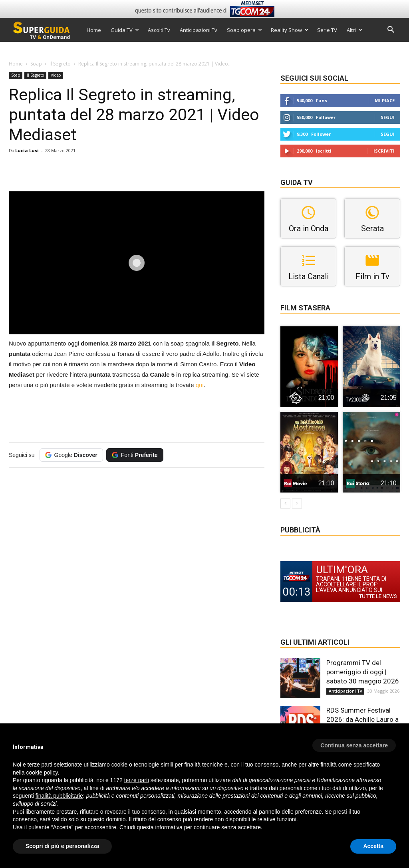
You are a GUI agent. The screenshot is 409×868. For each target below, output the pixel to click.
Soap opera (244, 30)
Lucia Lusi (27, 150)
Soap (36, 64)
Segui (388, 117)
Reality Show (290, 30)
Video (56, 75)
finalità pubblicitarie (59, 796)
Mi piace (385, 100)
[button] (391, 31)
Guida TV (125, 30)
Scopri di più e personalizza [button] (62, 846)
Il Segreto (60, 64)
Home (94, 30)
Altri (354, 30)
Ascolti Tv (159, 30)
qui (200, 385)
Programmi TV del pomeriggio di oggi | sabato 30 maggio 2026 (363, 672)
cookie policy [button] (42, 773)
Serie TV (327, 30)
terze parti (137, 780)
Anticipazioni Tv (199, 30)
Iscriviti (384, 151)
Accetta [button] (373, 846)
